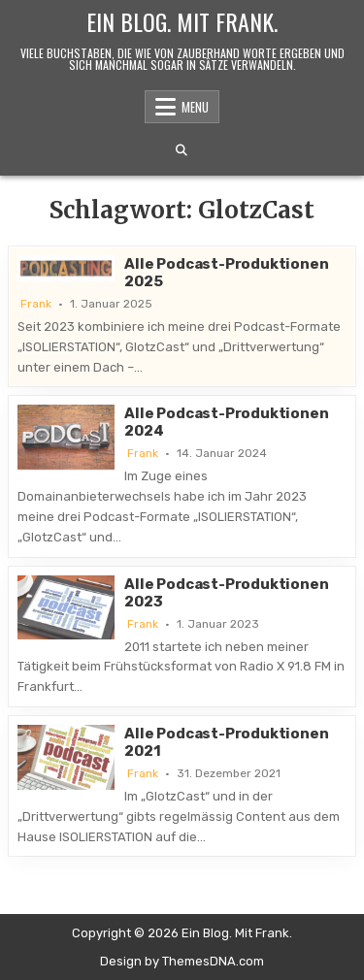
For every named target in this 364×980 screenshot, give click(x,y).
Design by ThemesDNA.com (182, 961)
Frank (36, 304)
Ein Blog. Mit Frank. (182, 21)
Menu (195, 107)
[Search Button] (182, 150)
